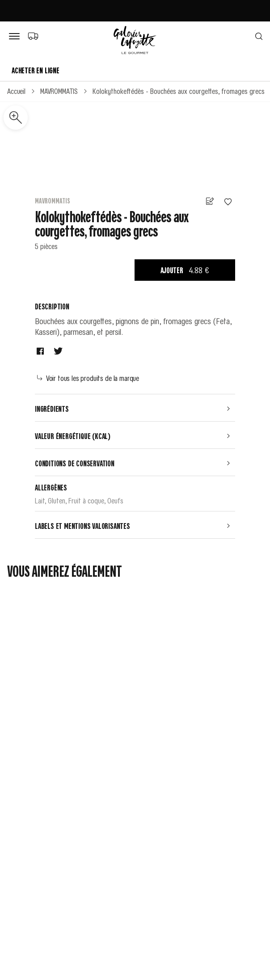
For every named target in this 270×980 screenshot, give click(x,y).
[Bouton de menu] (16, 37)
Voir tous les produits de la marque (88, 378)
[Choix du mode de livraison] (33, 36)
